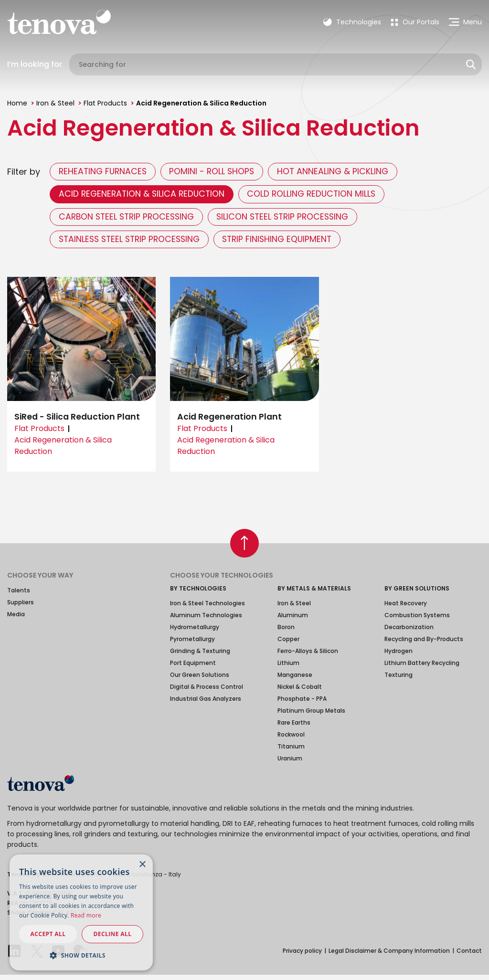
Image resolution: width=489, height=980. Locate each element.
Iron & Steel (55, 103)
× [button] (142, 865)
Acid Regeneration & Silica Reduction (144, 196)
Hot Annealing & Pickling (343, 172)
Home (17, 103)
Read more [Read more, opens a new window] (86, 915)
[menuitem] (415, 22)
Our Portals (415, 22)
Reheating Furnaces (105, 172)
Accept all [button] (48, 934)
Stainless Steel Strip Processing (133, 244)
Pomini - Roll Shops (218, 172)
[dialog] (81, 912)
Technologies (352, 22)
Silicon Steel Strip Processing (293, 220)
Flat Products (105, 103)
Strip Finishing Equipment (288, 244)
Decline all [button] (113, 934)
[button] (81, 955)
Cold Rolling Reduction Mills (320, 196)
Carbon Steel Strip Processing (130, 220)
